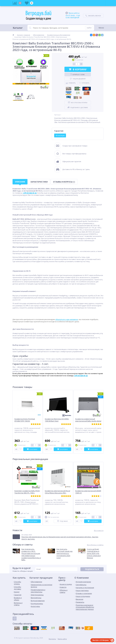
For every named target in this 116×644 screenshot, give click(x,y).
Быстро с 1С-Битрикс (101, 640)
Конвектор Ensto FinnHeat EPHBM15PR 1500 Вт (25, 420)
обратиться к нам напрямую (67, 319)
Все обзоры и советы (95, 545)
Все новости (99, 531)
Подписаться (92, 569)
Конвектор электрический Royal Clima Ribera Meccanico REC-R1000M (57, 493)
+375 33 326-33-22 (81, 376)
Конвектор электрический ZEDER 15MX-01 (88, 492)
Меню (101, 28)
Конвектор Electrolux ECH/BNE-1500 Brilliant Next (57, 420)
